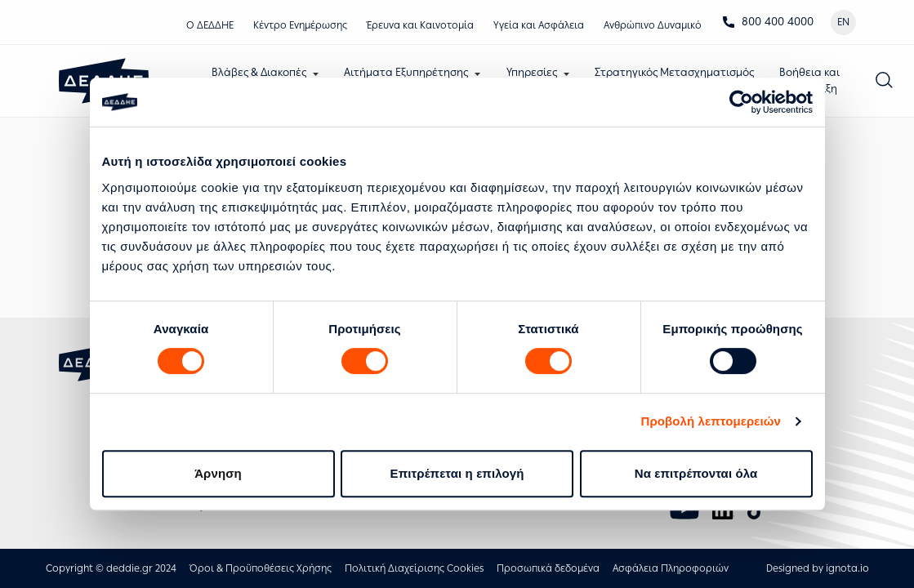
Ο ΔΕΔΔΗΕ (210, 25)
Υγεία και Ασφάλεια (539, 25)
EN (843, 22)
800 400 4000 (768, 22)
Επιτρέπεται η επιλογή (457, 473)
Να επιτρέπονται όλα (696, 473)
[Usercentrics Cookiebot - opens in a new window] (741, 102)
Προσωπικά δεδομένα (548, 568)
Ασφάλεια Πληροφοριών (671, 568)
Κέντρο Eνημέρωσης (300, 25)
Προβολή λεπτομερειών (711, 421)
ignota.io (847, 568)
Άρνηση (218, 473)
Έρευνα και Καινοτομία (420, 25)
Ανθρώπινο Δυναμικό (653, 25)
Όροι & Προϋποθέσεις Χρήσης (261, 568)
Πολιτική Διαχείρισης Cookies (414, 568)
